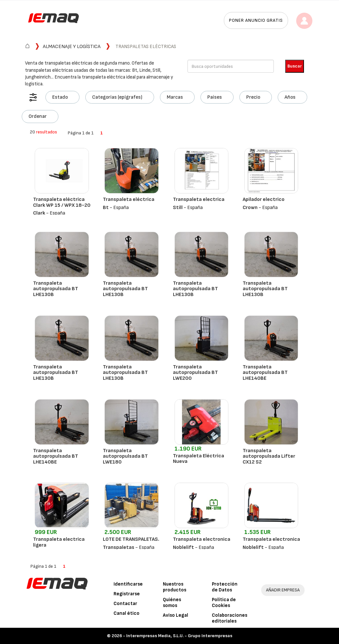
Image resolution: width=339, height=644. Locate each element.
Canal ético (127, 613)
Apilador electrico (264, 199)
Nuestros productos (175, 587)
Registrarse (127, 594)
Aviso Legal (176, 615)
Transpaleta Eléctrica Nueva (199, 459)
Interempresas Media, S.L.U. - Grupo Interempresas (179, 636)
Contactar (125, 604)
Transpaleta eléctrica (129, 199)
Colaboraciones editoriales (230, 618)
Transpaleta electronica (202, 539)
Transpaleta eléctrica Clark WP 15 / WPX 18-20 (62, 202)
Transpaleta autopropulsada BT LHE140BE (265, 373)
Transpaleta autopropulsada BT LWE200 (195, 373)
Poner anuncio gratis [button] (256, 20)
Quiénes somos (172, 603)
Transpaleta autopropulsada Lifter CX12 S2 (269, 456)
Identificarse (128, 584)
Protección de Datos (225, 587)
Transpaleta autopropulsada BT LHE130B (56, 289)
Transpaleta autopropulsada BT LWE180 (125, 456)
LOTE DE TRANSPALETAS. (131, 539)
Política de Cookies (224, 603)
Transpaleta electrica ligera (59, 542)
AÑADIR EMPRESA (283, 590)
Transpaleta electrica (199, 199)
